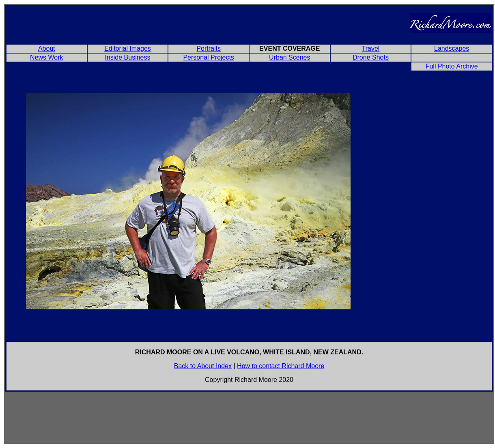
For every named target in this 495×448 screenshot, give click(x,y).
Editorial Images (128, 48)
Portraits (209, 48)
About (47, 48)
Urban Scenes (289, 57)
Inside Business (127, 57)
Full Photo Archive (452, 66)
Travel (371, 48)
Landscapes (452, 48)
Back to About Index (203, 366)
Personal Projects (208, 57)
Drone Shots (371, 57)
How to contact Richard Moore (281, 366)
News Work (47, 57)
